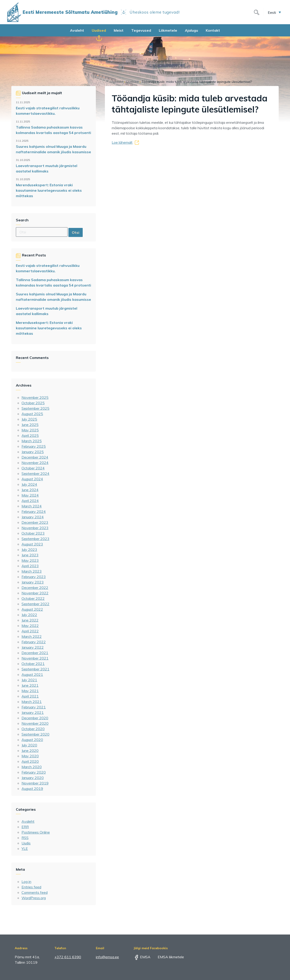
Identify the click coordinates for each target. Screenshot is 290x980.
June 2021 (30, 685)
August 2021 (32, 674)
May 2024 (30, 495)
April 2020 (30, 761)
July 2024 (29, 484)
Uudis (26, 843)
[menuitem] (274, 12)
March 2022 (32, 636)
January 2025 (33, 452)
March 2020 (32, 767)
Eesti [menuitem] (272, 12)
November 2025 (35, 397)
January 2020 (33, 778)
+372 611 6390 (68, 957)
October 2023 (33, 533)
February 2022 (34, 642)
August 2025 (32, 414)
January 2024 (33, 517)
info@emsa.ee (107, 957)
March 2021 (32, 702)
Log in (26, 882)
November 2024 (35, 463)
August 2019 (32, 789)
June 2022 (30, 620)
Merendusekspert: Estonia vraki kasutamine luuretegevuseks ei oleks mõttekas (49, 190)
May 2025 (30, 430)
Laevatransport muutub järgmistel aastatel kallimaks (47, 168)
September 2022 (35, 604)
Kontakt (213, 30)
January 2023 (33, 582)
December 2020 (35, 718)
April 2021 (30, 696)
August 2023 (32, 544)
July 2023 (29, 550)
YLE (25, 849)
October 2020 (33, 729)
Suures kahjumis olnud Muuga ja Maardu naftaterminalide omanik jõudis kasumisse (53, 149)
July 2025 (29, 419)
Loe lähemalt (122, 142)
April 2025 (30, 435)
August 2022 (32, 609)
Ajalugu (191, 30)
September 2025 (35, 408)
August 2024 (32, 479)
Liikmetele (168, 30)
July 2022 (29, 615)
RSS (25, 838)
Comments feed (35, 892)
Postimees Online (36, 832)
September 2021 (35, 669)
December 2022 (35, 588)
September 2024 (35, 473)
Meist (119, 30)
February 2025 (34, 446)
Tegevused (141, 30)
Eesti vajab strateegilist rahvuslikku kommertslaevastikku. (48, 111)
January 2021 (33, 712)
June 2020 (30, 751)
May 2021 (30, 691)
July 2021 (29, 680)
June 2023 (30, 555)
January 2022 (33, 647)
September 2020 (35, 734)
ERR (25, 827)
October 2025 (33, 403)
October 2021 (33, 664)
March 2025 (32, 441)
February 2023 (34, 577)
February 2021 (34, 707)
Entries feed (31, 887)
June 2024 (30, 490)
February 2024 (34, 512)
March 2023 (32, 571)
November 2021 (35, 658)
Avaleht (77, 30)
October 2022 (33, 598)
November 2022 (35, 593)
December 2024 (35, 457)
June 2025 (30, 425)
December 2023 (35, 522)
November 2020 (35, 723)
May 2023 (30, 560)
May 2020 (30, 756)
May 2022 (30, 626)
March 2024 (32, 506)
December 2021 (35, 653)
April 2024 (30, 501)
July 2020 (29, 745)
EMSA (142, 957)
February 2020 (34, 772)
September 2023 (35, 539)
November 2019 (35, 783)
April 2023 (30, 566)
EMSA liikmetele (168, 957)
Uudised (99, 30)
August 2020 (32, 740)
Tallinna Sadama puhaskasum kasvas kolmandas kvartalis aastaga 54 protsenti (53, 130)
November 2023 (35, 528)
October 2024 (33, 468)
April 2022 (30, 631)
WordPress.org (34, 898)
